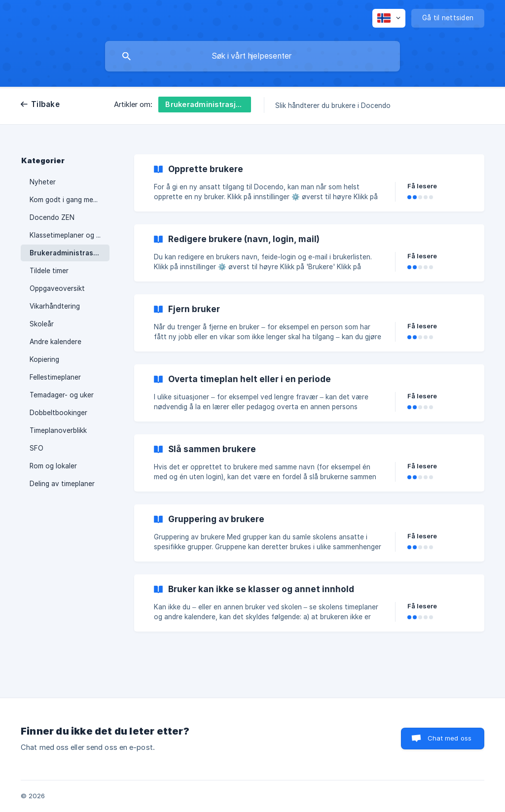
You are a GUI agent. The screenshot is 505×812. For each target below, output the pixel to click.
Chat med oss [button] (450, 738)
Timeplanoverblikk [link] (58, 430)
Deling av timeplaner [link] (62, 484)
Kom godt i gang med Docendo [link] (70, 200)
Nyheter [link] (43, 182)
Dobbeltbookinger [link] (58, 413)
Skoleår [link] (42, 324)
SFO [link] (36, 448)
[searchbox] (252, 56)
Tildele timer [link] (49, 271)
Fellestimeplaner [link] (55, 377)
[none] (389, 18)
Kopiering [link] (44, 359)
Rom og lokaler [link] (53, 466)
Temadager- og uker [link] (62, 395)
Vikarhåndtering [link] (55, 306)
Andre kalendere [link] (55, 342)
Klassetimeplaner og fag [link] (68, 235)
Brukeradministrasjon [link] (67, 253)
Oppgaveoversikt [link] (57, 288)
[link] (309, 183)
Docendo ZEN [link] (52, 217)
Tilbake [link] (45, 104)
